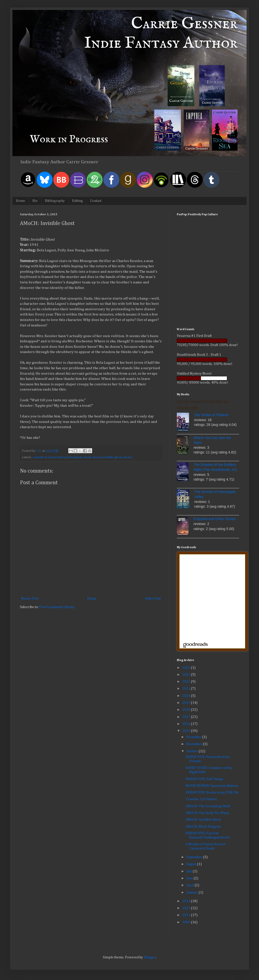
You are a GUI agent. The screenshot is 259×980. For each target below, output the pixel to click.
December (194, 737)
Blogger (150, 957)
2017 (187, 717)
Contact (96, 201)
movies (128, 457)
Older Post (153, 599)
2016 (187, 724)
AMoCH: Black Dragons (203, 827)
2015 (187, 731)
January (193, 892)
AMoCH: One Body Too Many (207, 813)
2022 (187, 682)
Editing (77, 201)
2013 (187, 908)
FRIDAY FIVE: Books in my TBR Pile (212, 793)
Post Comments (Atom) (57, 607)
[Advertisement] (208, 289)
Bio (35, 201)
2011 (187, 915)
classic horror (92, 457)
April (191, 885)
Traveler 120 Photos (201, 799)
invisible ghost (112, 457)
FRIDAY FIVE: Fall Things (204, 779)
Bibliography (55, 201)
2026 (187, 668)
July (190, 871)
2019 (187, 703)
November (195, 744)
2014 (187, 901)
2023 (187, 675)
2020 (187, 696)
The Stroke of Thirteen (211, 415)
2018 (187, 710)
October (193, 751)
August (192, 864)
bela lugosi (74, 457)
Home (21, 201)
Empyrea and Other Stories (215, 519)
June (190, 878)
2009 (187, 922)
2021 (187, 689)
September (195, 857)
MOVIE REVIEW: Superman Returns (212, 786)
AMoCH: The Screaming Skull (208, 806)
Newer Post (30, 599)
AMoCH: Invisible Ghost (203, 820)
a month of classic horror (49, 457)
